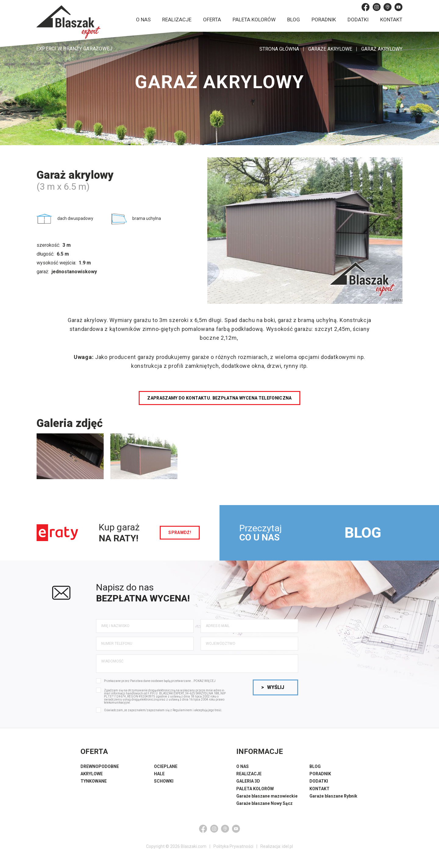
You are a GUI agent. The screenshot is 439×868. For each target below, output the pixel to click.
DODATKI (319, 781)
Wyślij (273, 687)
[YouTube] (398, 7)
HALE (159, 774)
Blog (294, 20)
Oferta (212, 20)
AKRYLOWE (92, 774)
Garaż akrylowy (382, 49)
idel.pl (287, 846)
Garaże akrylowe (330, 49)
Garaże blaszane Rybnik (333, 796)
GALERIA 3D (248, 781)
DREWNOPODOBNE (100, 766)
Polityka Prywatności (233, 846)
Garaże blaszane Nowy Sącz (264, 803)
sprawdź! (180, 533)
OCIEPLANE (166, 766)
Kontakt (391, 20)
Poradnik (324, 20)
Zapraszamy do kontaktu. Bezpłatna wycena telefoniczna (220, 398)
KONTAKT (319, 789)
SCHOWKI (164, 781)
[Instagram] (377, 7)
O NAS (243, 766)
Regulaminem (182, 710)
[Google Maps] (387, 7)
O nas (143, 20)
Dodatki (358, 20)
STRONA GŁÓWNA (279, 49)
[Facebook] (366, 7)
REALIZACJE (249, 774)
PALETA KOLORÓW (255, 789)
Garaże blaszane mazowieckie (267, 796)
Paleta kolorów (254, 20)
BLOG (363, 533)
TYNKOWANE (94, 781)
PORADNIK (320, 774)
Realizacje (177, 20)
